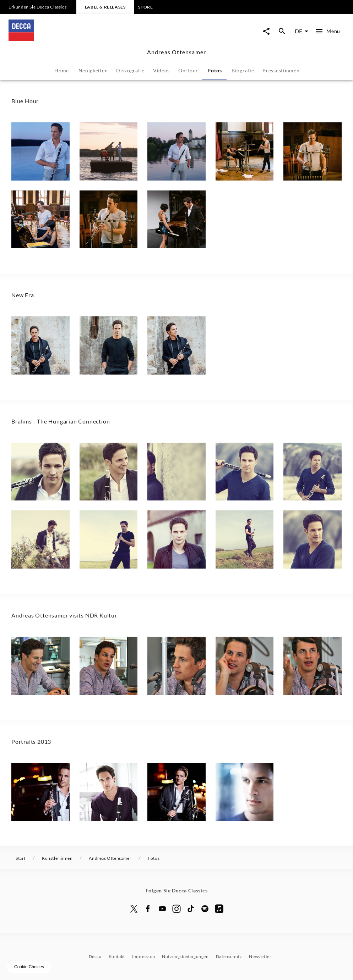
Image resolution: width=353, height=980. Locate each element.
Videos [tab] (161, 70)
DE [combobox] (298, 31)
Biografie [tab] (243, 70)
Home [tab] (62, 70)
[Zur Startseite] (93, 38)
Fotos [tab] (215, 70)
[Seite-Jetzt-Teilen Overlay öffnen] (266, 31)
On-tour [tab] (188, 70)
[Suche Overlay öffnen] (282, 31)
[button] (40, 151)
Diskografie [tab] (130, 70)
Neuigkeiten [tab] (93, 70)
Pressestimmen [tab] (281, 70)
